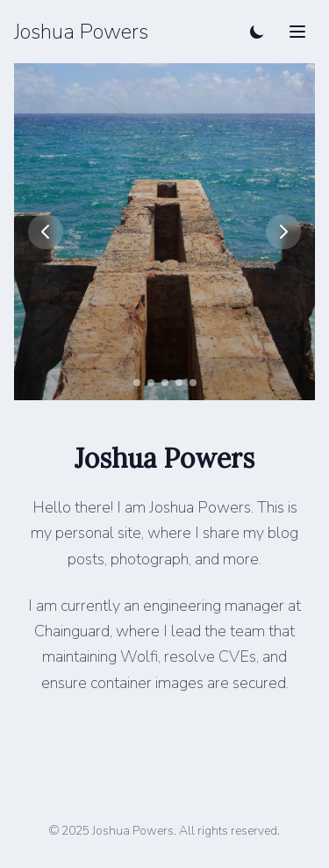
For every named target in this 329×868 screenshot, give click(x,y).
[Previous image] (46, 232)
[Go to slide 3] (165, 383)
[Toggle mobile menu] (297, 32)
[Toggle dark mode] (257, 32)
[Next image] (283, 232)
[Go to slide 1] (137, 383)
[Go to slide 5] (193, 383)
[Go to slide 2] (151, 383)
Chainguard (72, 631)
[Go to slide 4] (179, 383)
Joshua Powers (81, 32)
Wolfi (139, 656)
